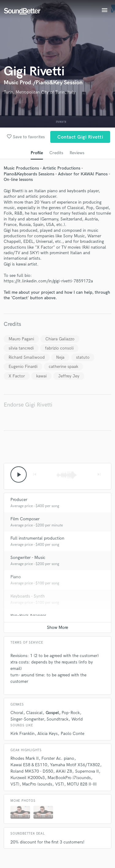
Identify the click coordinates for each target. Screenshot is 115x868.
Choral (17, 713)
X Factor (17, 376)
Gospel (52, 713)
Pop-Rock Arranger (28, 616)
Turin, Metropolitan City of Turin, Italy (40, 92)
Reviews (77, 153)
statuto (83, 357)
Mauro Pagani (21, 339)
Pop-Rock (71, 713)
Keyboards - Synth (28, 596)
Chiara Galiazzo (60, 339)
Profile (37, 153)
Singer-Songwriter (27, 719)
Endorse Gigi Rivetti (28, 405)
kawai (41, 376)
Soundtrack (57, 719)
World (77, 719)
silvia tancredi (21, 348)
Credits (56, 153)
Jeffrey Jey (69, 376)
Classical (34, 713)
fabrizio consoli (59, 348)
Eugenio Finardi (23, 367)
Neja (60, 357)
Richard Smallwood (27, 357)
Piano (16, 577)
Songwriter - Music (28, 558)
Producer (19, 500)
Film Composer (25, 519)
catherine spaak (63, 367)
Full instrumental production (37, 538)
